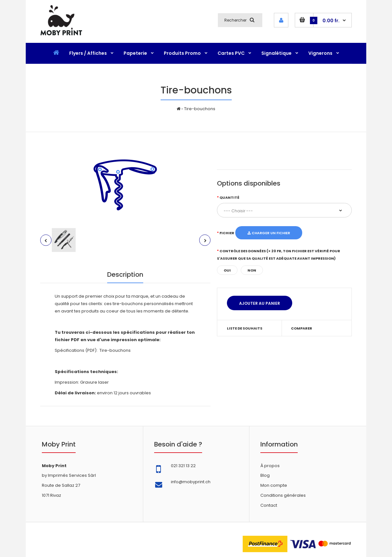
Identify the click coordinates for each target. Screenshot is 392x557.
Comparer (302, 328)
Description (125, 274)
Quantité (229, 197)
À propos (270, 466)
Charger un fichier (269, 233)
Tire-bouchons (200, 109)
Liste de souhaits (245, 328)
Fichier (227, 233)
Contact (269, 505)
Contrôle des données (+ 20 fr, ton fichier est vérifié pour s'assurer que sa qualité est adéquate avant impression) (279, 255)
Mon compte (274, 485)
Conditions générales (283, 495)
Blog (265, 475)
